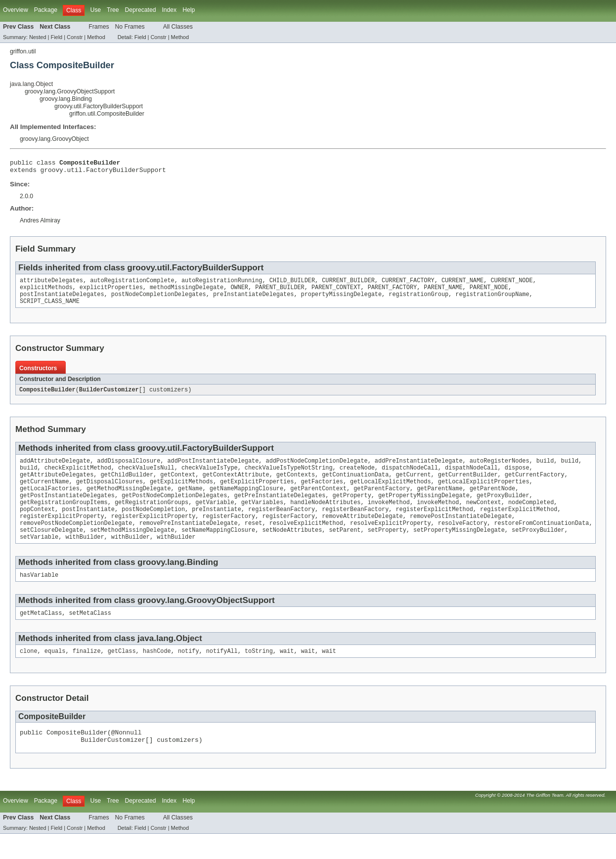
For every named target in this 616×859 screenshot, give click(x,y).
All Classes (178, 27)
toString (259, 673)
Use (95, 10)
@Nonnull (127, 756)
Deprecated (141, 10)
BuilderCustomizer (109, 397)
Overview (16, 10)
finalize (87, 673)
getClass (122, 673)
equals (55, 673)
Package (46, 10)
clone (29, 673)
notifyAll (222, 673)
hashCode (157, 673)
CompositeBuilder (47, 397)
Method (96, 37)
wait (287, 673)
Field (56, 37)
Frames (99, 27)
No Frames (130, 27)
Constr (75, 37)
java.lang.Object (31, 84)
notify (189, 673)
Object (189, 660)
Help (189, 10)
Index (169, 10)
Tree (113, 10)
